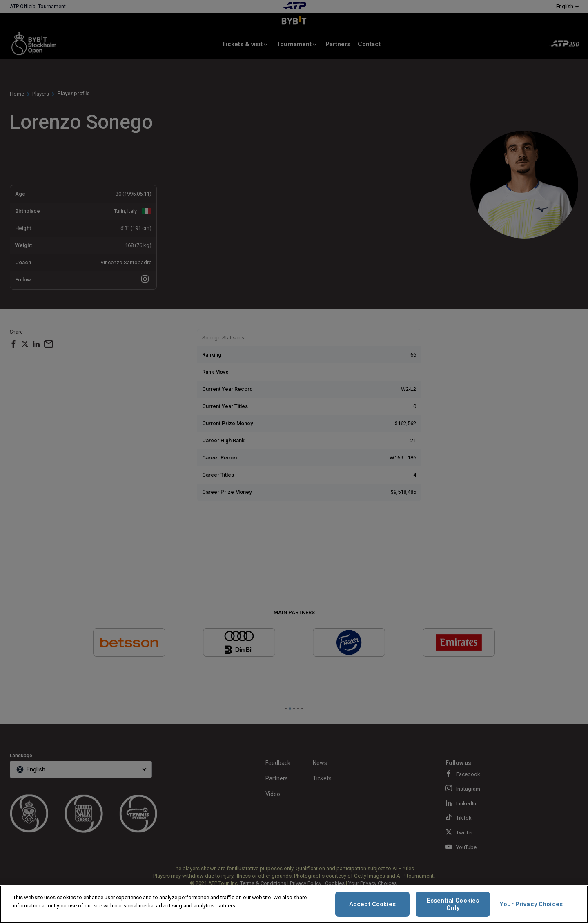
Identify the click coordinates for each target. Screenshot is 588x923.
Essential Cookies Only (453, 904)
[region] (294, 904)
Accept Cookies (372, 904)
